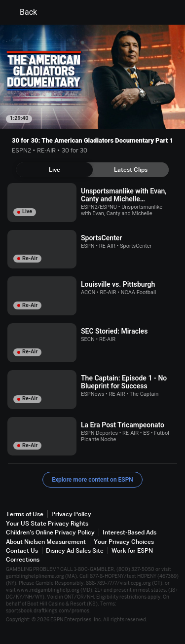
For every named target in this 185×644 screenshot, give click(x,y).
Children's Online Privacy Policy (50, 532)
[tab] (55, 170)
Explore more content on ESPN (92, 480)
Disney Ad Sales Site (75, 550)
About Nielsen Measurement (46, 542)
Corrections (23, 559)
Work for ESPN (132, 550)
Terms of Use (25, 514)
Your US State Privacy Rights (47, 523)
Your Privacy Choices (124, 542)
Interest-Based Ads (129, 532)
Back (22, 12)
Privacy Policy (71, 514)
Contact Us (22, 550)
